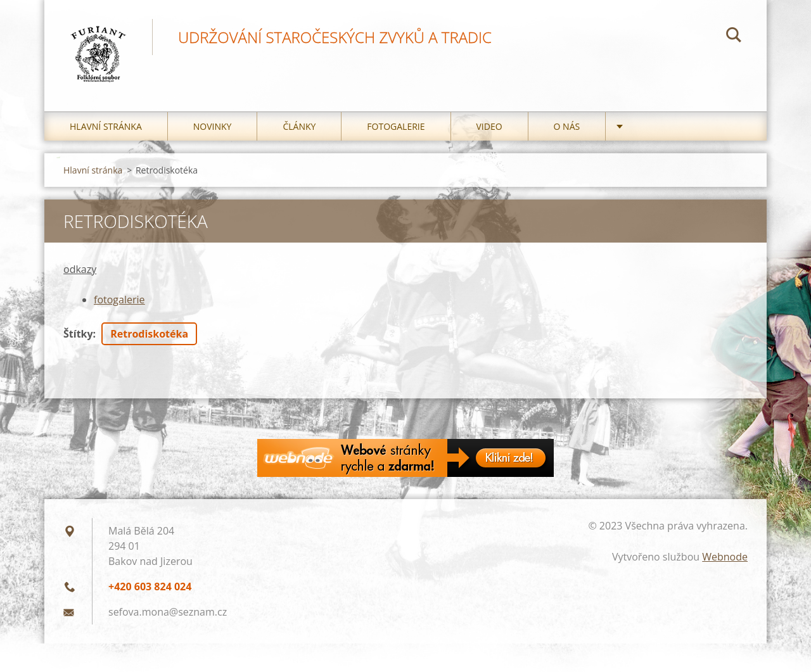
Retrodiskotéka (149, 334)
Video (489, 126)
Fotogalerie (396, 126)
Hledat (734, 37)
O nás (567, 126)
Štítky (78, 334)
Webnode (725, 557)
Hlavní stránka (106, 126)
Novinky (213, 126)
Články (299, 126)
